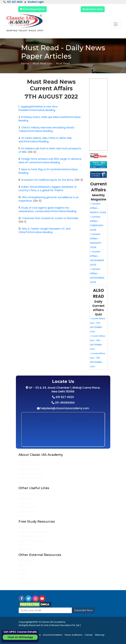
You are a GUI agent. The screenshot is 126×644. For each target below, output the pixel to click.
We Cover (24, 516)
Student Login (34, 2)
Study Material (27, 507)
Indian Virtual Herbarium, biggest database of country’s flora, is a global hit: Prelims (48, 189)
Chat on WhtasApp (20, 637)
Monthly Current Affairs (33, 532)
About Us (24, 461)
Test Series (25, 503)
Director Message (29, 465)
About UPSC (26, 561)
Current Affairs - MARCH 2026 (98, 208)
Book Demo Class (93, 9)
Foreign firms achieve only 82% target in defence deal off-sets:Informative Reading (50, 161)
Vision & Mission (28, 469)
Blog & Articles (27, 549)
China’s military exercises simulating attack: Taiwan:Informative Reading (47, 129)
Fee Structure (27, 482)
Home (25, 63)
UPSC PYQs (25, 545)
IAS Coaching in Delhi (31, 536)
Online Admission (29, 494)
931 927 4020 (13, 2)
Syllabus (24, 578)
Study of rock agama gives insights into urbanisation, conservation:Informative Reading (47, 209)
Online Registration (32, 9)
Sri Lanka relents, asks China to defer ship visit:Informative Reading (45, 140)
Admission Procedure (31, 474)
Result (22, 574)
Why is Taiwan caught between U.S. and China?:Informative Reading (44, 230)
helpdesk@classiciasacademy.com (64, 408)
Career (89, 635)
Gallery (23, 570)
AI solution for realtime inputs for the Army (47, 180)
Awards (23, 565)
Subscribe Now (83, 610)
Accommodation (53, 635)
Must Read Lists (43, 63)
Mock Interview (28, 512)
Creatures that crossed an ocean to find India (50, 218)
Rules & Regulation (30, 478)
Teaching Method (29, 583)
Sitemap (100, 635)
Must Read (25, 527)
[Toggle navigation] (116, 24)
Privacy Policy (26, 498)
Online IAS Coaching (31, 540)
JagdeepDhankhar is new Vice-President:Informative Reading (38, 108)
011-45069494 (64, 403)
